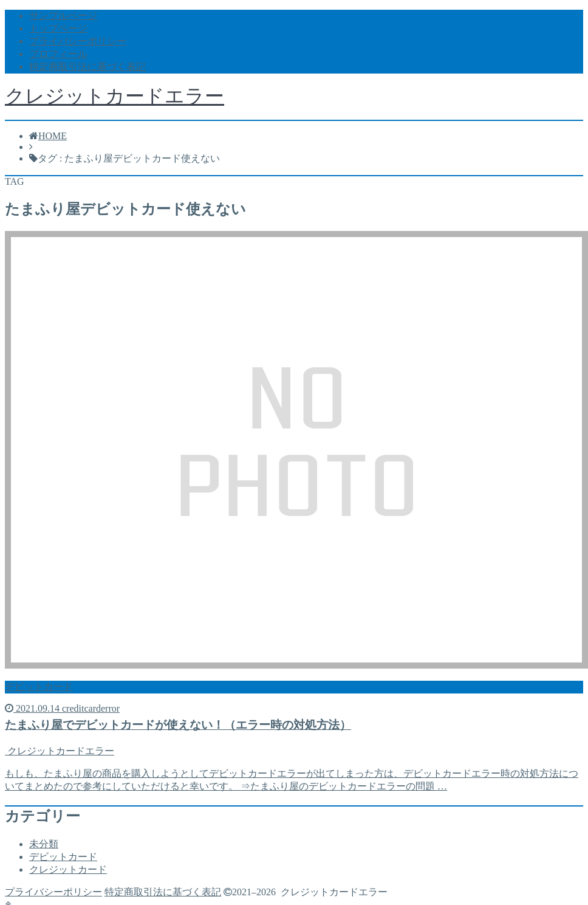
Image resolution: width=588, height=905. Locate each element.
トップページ (58, 28)
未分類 (44, 844)
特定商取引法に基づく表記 (87, 67)
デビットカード (63, 857)
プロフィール (58, 54)
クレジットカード (68, 869)
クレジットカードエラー (115, 96)
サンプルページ (63, 15)
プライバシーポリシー (78, 41)
